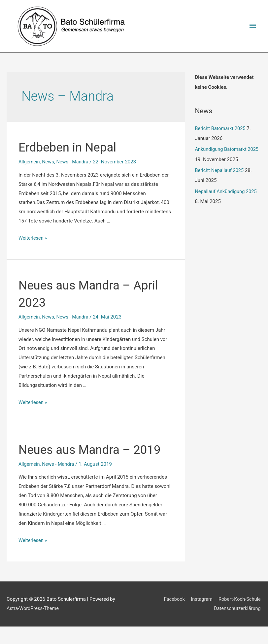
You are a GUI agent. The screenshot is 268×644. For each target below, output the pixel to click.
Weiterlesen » (33, 238)
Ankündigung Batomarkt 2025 (228, 150)
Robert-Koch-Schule (240, 617)
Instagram (201, 617)
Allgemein (30, 162)
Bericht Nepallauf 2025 (220, 171)
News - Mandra (74, 162)
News (49, 162)
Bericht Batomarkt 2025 (221, 129)
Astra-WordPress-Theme (33, 626)
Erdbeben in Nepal (72, 147)
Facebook (172, 617)
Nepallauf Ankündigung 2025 (227, 192)
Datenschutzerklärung (237, 626)
